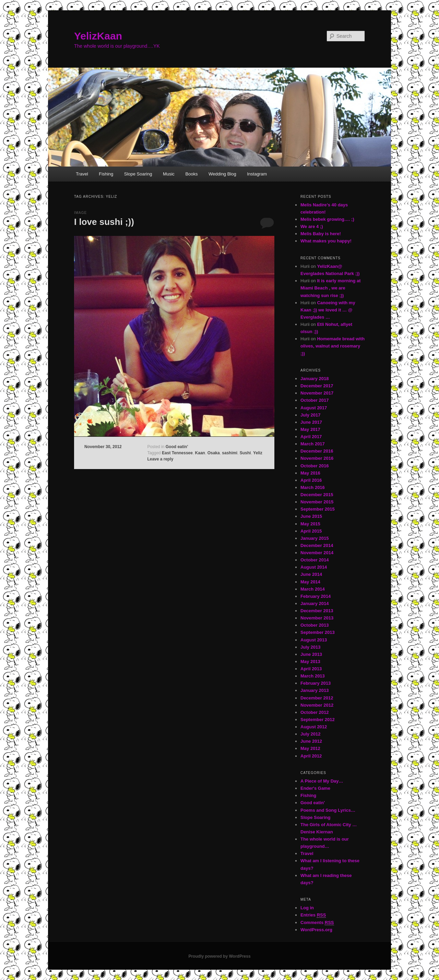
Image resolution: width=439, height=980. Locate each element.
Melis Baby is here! (321, 234)
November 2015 (317, 502)
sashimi (230, 453)
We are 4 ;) (312, 226)
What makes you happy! (326, 241)
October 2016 (315, 466)
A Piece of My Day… (322, 781)
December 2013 (317, 611)
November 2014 (317, 553)
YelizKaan (98, 36)
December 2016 (317, 451)
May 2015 (310, 524)
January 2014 (315, 603)
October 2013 (315, 625)
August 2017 (314, 408)
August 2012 (314, 727)
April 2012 (311, 756)
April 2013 (311, 669)
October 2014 (315, 560)
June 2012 (311, 741)
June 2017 (311, 422)
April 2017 (311, 437)
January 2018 (315, 379)
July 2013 (311, 647)
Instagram (257, 174)
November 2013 (317, 618)
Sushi (245, 453)
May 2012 (310, 748)
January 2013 (315, 690)
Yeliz (258, 453)
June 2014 (311, 574)
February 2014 (316, 596)
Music (169, 174)
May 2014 (310, 582)
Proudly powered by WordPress (219, 956)
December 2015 (317, 495)
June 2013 (311, 654)
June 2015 (311, 516)
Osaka (214, 453)
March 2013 (313, 676)
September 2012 (318, 720)
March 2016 (313, 487)
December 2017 (317, 386)
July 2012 (311, 734)
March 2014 (313, 589)
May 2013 (310, 662)
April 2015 (311, 531)
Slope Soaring (138, 174)
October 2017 (315, 400)
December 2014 (317, 545)
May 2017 (310, 429)
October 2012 (315, 712)
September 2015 (318, 509)
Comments (317, 923)
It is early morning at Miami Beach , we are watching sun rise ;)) (331, 288)
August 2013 (314, 640)
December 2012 (317, 698)
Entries (313, 915)
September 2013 (318, 632)
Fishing (106, 174)
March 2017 (313, 444)
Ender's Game (315, 788)
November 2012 (317, 705)
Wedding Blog (222, 174)
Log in (307, 908)
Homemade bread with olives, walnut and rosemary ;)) (333, 346)
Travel (82, 174)
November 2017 (317, 393)
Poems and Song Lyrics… (328, 810)
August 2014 (314, 567)
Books (191, 174)
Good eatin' (177, 447)
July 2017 (311, 415)
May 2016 (310, 473)
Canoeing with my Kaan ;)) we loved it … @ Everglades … (328, 310)
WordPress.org (316, 930)
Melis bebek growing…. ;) (327, 219)
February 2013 (316, 683)
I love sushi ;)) (104, 222)
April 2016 (311, 480)
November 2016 (317, 458)
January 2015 (315, 538)
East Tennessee (177, 453)
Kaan (200, 453)
